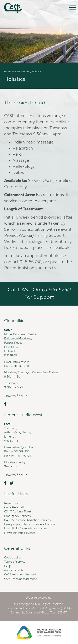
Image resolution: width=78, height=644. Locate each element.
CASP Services (22, 72)
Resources (11, 503)
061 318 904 (22, 452)
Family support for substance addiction (29, 524)
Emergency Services (17, 516)
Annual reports (14, 570)
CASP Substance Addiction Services (27, 520)
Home (8, 72)
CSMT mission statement (20, 579)
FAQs (8, 566)
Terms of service (15, 562)
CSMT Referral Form (17, 512)
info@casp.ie (21, 362)
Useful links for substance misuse (26, 529)
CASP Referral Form (17, 508)
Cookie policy (13, 558)
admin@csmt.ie (23, 447)
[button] (16, 396)
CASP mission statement (20, 575)
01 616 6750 (21, 366)
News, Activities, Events (20, 533)
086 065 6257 (24, 456)
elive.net (47, 598)
